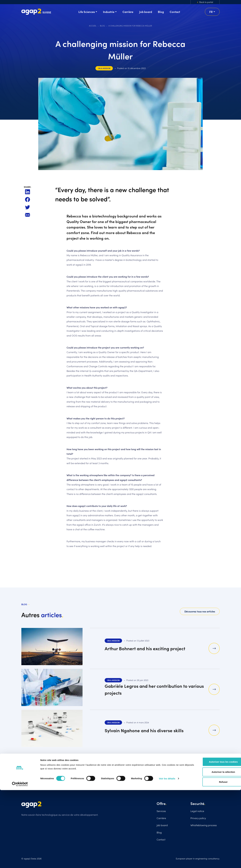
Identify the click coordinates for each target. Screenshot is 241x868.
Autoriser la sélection (215, 850)
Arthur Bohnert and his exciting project (149, 648)
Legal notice (197, 811)
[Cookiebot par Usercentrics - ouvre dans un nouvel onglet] (20, 862)
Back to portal (206, 2)
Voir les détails (167, 856)
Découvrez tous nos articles (200, 611)
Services (161, 811)
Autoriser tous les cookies (215, 840)
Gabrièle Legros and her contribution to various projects (150, 689)
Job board (162, 825)
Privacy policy (198, 818)
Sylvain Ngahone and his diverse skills (148, 730)
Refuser (215, 860)
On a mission (104, 68)
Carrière (161, 818)
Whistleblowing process (204, 825)
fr (211, 12)
